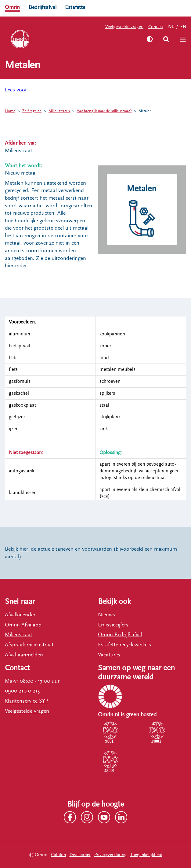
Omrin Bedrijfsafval (120, 635)
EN (183, 27)
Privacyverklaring (110, 855)
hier (24, 549)
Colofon (58, 855)
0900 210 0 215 (22, 691)
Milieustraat (19, 635)
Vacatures (109, 655)
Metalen (145, 111)
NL (171, 27)
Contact (156, 27)
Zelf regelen (32, 111)
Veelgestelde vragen (124, 27)
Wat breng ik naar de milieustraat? (104, 111)
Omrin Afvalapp (23, 625)
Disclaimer (80, 855)
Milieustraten (59, 111)
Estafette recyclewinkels (124, 645)
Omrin (12, 7)
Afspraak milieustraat (29, 645)
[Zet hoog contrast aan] (150, 39)
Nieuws (106, 615)
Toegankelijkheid (146, 855)
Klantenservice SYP (27, 701)
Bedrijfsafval (43, 7)
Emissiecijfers (113, 625)
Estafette (75, 7)
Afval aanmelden (24, 655)
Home (10, 111)
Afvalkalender (20, 615)
